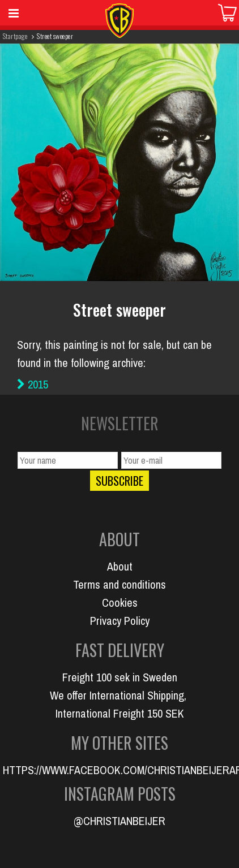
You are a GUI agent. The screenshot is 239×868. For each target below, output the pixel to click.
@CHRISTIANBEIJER (119, 821)
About (120, 566)
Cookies (120, 603)
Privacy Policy (120, 621)
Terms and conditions (119, 584)
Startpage (15, 36)
